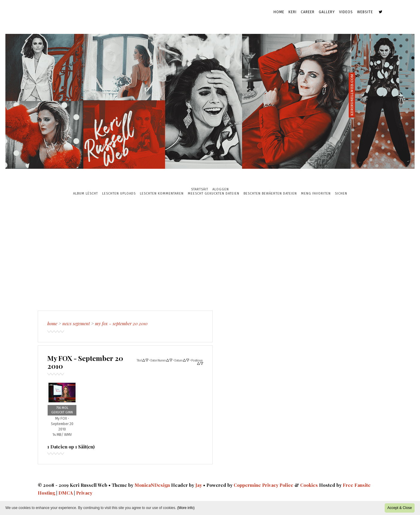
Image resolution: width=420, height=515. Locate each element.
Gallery (327, 12)
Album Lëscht (86, 193)
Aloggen (221, 189)
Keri (293, 12)
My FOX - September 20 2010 (121, 323)
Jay (199, 485)
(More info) (186, 508)
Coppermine (247, 485)
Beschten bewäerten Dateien (270, 193)
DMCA (66, 493)
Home (279, 12)
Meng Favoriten (316, 193)
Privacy (84, 493)
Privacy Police (278, 485)
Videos (346, 12)
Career (308, 12)
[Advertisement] (210, 253)
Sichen (341, 193)
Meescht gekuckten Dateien (214, 193)
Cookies (309, 485)
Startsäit (200, 189)
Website (365, 12)
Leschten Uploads (119, 193)
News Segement (76, 323)
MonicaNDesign (152, 485)
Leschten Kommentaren (162, 193)
